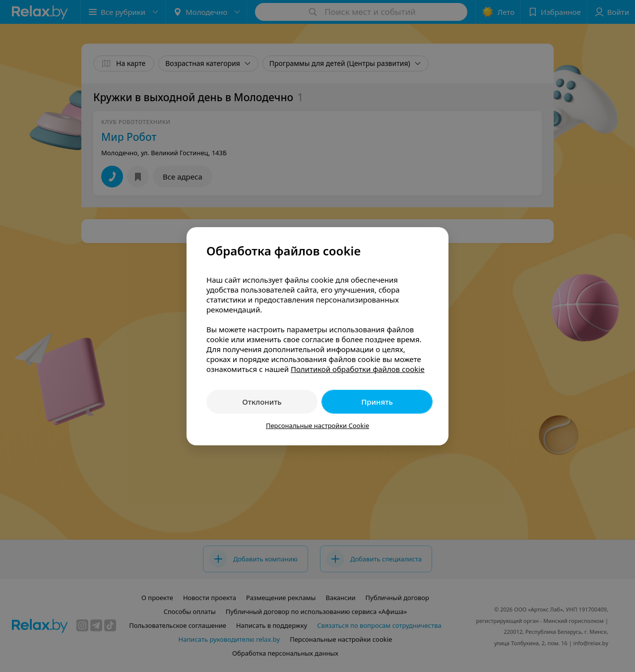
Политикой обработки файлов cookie (358, 369)
